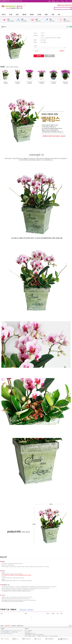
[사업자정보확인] (40, 635)
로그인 (49, 1)
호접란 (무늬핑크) (53, 82)
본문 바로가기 (0, 0)
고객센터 (67, 1)
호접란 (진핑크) (29, 82)
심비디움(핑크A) (17, 82)
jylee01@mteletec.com (8, 633)
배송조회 (62, 1)
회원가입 (53, 1)
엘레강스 (6, 82)
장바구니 (58, 1)
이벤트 (71, 1)
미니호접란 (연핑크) (41, 82)
